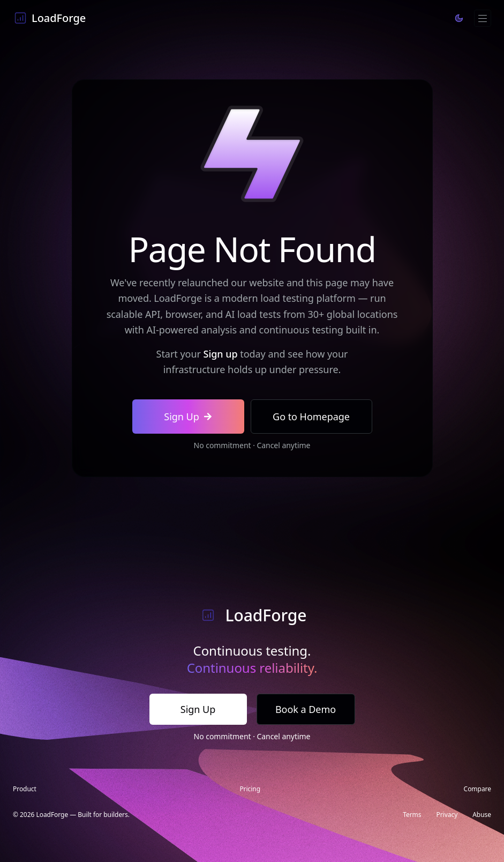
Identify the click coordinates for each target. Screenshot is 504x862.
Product (25, 789)
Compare (477, 789)
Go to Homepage (311, 417)
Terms (412, 815)
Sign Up (188, 417)
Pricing (250, 789)
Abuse (482, 815)
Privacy (447, 815)
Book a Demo (306, 709)
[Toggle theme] (459, 18)
